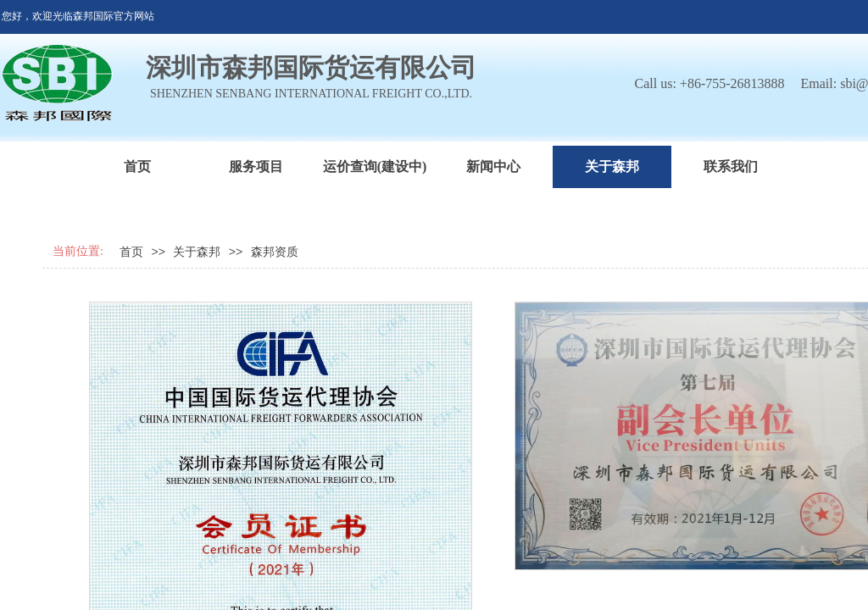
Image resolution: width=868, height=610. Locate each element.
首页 (137, 166)
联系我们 (731, 166)
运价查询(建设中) (375, 166)
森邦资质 (275, 252)
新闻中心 (493, 166)
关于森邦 (612, 166)
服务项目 (256, 166)
